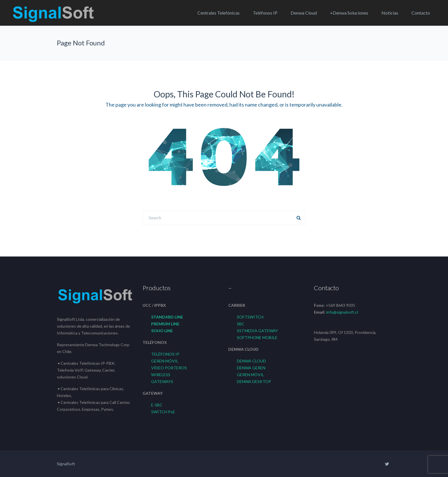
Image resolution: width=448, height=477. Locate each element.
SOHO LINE (162, 331)
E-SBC (157, 405)
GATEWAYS (162, 381)
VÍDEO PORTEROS (169, 368)
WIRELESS (161, 375)
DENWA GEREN (251, 368)
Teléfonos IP (265, 13)
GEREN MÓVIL (165, 361)
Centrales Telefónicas (219, 13)
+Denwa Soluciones (349, 13)
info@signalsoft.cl (342, 312)
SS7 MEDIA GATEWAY (257, 331)
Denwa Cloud (304, 13)
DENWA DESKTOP (254, 381)
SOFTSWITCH (250, 317)
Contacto (421, 13)
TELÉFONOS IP (165, 354)
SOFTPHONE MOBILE (257, 337)
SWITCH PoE (163, 412)
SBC (241, 324)
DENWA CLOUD (251, 361)
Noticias (390, 13)
